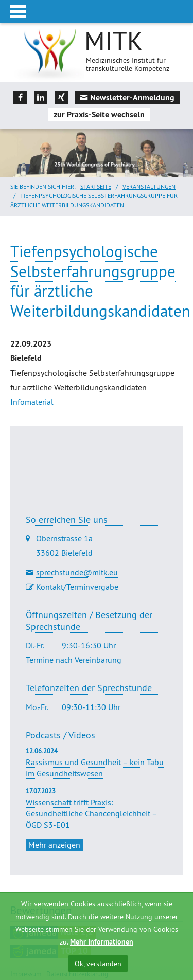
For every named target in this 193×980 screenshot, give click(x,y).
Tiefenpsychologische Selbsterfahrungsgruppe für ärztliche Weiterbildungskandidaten (100, 281)
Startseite (96, 186)
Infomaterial (32, 402)
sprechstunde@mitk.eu (77, 572)
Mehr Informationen (102, 942)
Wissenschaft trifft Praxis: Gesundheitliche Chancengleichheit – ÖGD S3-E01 (92, 814)
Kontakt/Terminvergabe (77, 587)
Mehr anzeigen (54, 845)
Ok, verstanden (98, 964)
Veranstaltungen (149, 186)
